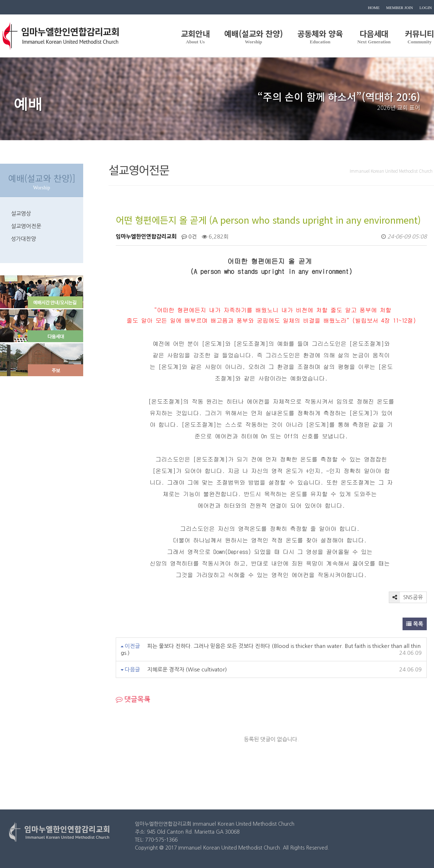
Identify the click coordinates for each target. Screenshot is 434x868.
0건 (189, 237)
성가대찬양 (24, 239)
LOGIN (426, 8)
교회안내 (195, 36)
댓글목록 (133, 700)
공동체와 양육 (320, 36)
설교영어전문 (26, 226)
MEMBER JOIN (400, 8)
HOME (374, 8)
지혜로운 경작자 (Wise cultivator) (187, 669)
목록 (415, 624)
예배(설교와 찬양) (254, 36)
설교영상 (21, 213)
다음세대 (374, 36)
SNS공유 (406, 597)
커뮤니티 (420, 36)
